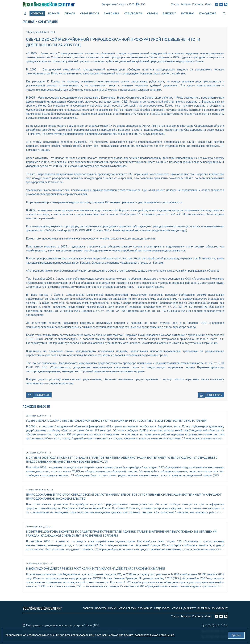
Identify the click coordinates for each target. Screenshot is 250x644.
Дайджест (169, 13)
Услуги (175, 4)
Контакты (198, 4)
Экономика (112, 13)
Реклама (186, 4)
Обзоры (152, 13)
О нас (208, 4)
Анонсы (70, 13)
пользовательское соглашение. (155, 635)
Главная (29, 22)
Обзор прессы (90, 13)
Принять (236, 635)
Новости (54, 13)
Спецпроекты (133, 13)
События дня (48, 22)
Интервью (188, 13)
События (88, 608)
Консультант (208, 13)
